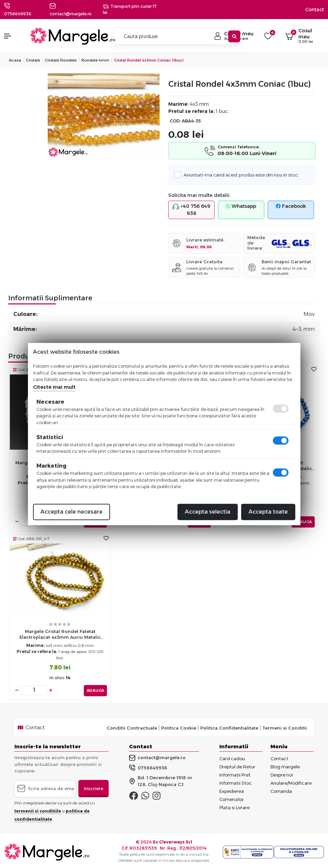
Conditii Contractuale (132, 725)
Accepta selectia (208, 512)
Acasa (15, 60)
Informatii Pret (235, 772)
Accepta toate (268, 512)
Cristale (33, 60)
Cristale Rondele (61, 60)
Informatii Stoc (236, 781)
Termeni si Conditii (285, 725)
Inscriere (93, 786)
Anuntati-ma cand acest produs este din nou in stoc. (239, 175)
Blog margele (285, 764)
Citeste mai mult (54, 387)
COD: (175, 121)
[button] (14, 36)
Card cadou (232, 756)
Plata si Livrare (235, 805)
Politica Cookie (179, 725)
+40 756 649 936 (191, 210)
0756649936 (18, 14)
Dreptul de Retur (237, 764)
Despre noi (282, 772)
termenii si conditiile (38, 809)
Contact (315, 10)
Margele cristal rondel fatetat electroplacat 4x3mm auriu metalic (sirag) (60, 635)
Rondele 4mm (95, 60)
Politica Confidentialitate (229, 725)
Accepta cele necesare (72, 512)
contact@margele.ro (157, 755)
